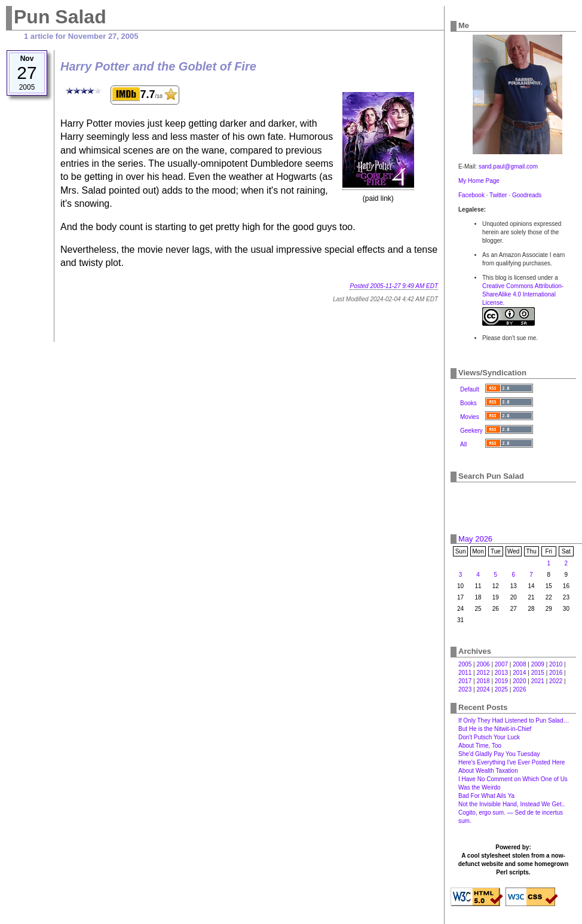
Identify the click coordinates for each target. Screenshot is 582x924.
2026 (519, 689)
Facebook (471, 195)
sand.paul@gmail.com (508, 166)
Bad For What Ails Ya (486, 796)
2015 (538, 673)
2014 (519, 673)
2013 (501, 673)
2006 (483, 664)
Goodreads (527, 195)
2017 (465, 681)
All (463, 444)
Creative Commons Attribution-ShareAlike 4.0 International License (523, 294)
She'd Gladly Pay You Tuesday (499, 754)
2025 (501, 689)
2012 (483, 673)
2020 (519, 681)
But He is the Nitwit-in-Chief (495, 729)
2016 (556, 673)
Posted (394, 286)
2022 (556, 681)
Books (468, 403)
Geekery (471, 431)
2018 (483, 681)
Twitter (498, 195)
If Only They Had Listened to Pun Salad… (514, 720)
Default (470, 389)
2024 (483, 689)
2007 (501, 664)
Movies (470, 417)
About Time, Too (480, 746)
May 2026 (475, 539)
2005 (465, 664)
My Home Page (479, 181)
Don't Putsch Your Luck (489, 737)
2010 (556, 664)
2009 (538, 664)
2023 (465, 689)
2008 (519, 664)
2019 (501, 681)
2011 (465, 673)
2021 (538, 681)
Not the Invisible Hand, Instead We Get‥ (511, 804)
